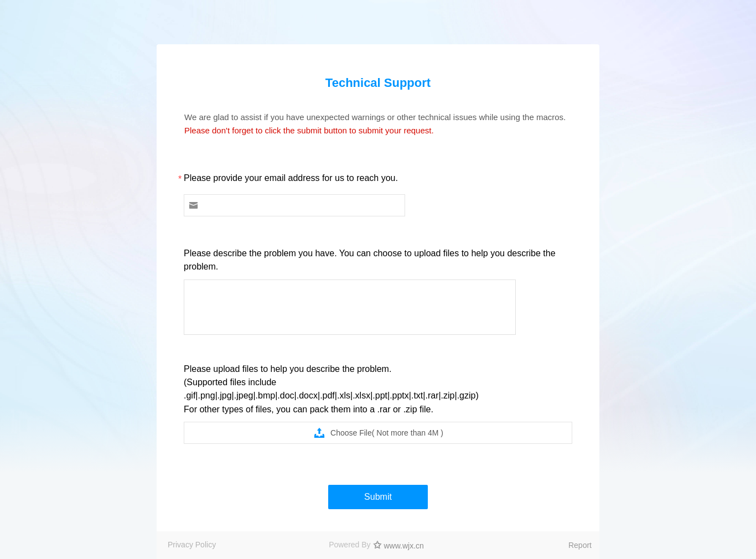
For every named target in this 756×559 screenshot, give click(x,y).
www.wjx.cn (404, 546)
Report (580, 545)
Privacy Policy (192, 545)
